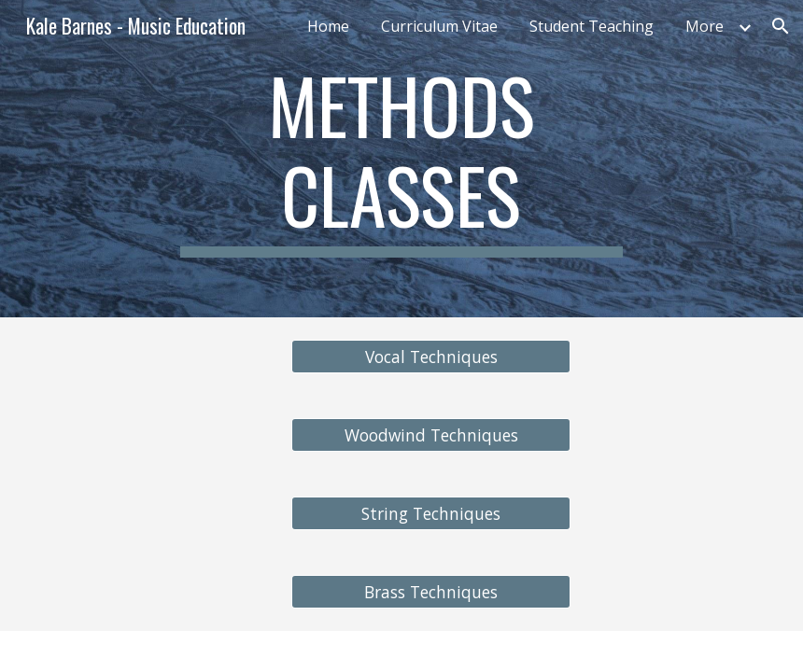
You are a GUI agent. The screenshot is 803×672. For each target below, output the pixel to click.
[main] (401, 159)
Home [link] (328, 26)
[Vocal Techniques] (431, 357)
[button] (781, 26)
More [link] (704, 26)
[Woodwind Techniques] (431, 435)
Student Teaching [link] (592, 26)
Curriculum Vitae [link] (439, 26)
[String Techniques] (431, 514)
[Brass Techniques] (431, 592)
